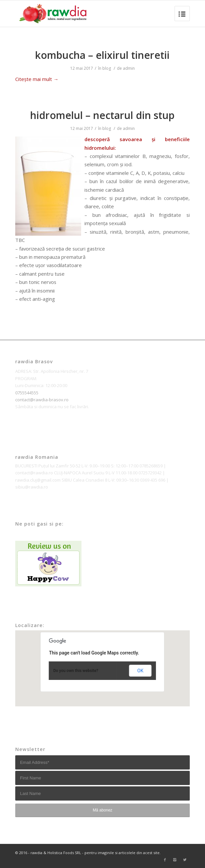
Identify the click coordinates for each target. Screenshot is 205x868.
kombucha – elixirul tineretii (102, 55)
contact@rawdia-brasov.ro (42, 400)
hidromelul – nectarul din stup (102, 115)
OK (140, 671)
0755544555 (27, 393)
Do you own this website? (76, 671)
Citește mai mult (37, 79)
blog (107, 68)
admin (129, 68)
